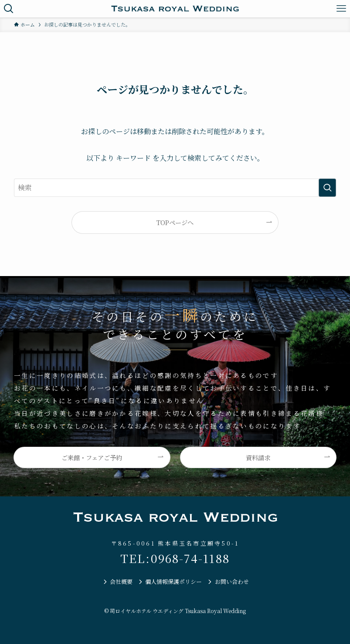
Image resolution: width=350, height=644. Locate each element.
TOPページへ (175, 222)
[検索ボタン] (9, 9)
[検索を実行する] (327, 188)
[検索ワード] (175, 188)
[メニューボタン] (341, 9)
